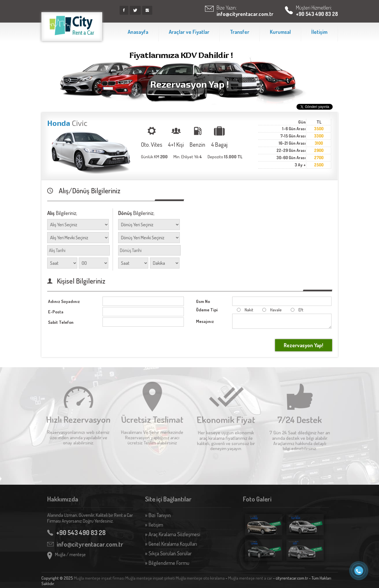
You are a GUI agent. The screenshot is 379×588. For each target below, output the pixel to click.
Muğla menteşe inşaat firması (99, 578)
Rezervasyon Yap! (303, 345)
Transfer (240, 32)
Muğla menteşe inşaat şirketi (150, 578)
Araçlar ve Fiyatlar (189, 32)
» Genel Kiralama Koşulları (171, 544)
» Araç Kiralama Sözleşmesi (173, 534)
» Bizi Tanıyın (158, 515)
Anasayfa (138, 32)
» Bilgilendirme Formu (167, 563)
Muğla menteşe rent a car (250, 578)
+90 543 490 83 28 (317, 14)
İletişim (319, 32)
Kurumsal (280, 32)
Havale (270, 310)
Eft (295, 310)
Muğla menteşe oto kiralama (200, 578)
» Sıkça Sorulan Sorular (168, 553)
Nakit (243, 310)
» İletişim (154, 525)
